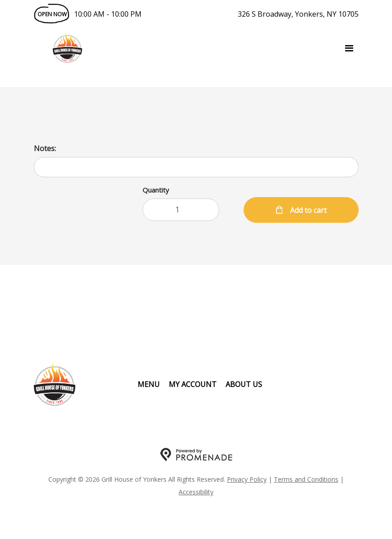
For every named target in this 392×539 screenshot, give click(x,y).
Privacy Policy (247, 479)
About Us (244, 384)
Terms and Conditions (306, 479)
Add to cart (307, 210)
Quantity (156, 190)
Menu (149, 384)
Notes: (45, 148)
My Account (193, 384)
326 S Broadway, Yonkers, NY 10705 (298, 14)
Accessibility (196, 492)
